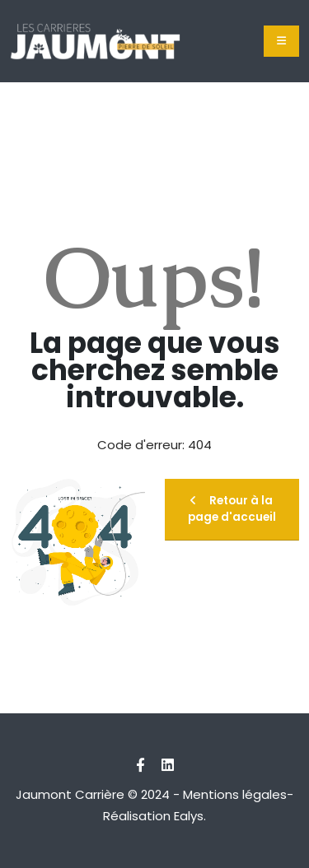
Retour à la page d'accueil (232, 509)
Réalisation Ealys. (154, 816)
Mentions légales (235, 794)
